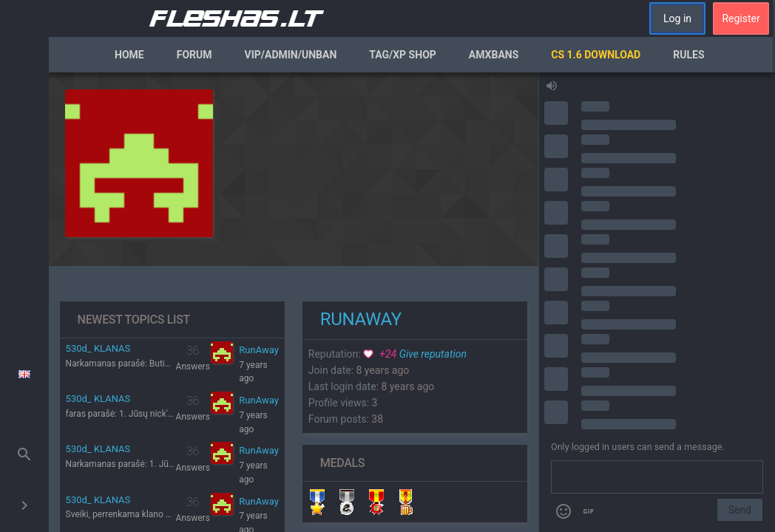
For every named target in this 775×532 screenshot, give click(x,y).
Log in (677, 18)
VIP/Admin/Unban (291, 55)
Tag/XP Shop (403, 55)
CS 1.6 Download (596, 55)
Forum (194, 55)
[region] (294, 302)
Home (129, 55)
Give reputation (415, 354)
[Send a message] (657, 477)
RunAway (259, 350)
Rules (688, 55)
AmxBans (494, 55)
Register (741, 18)
